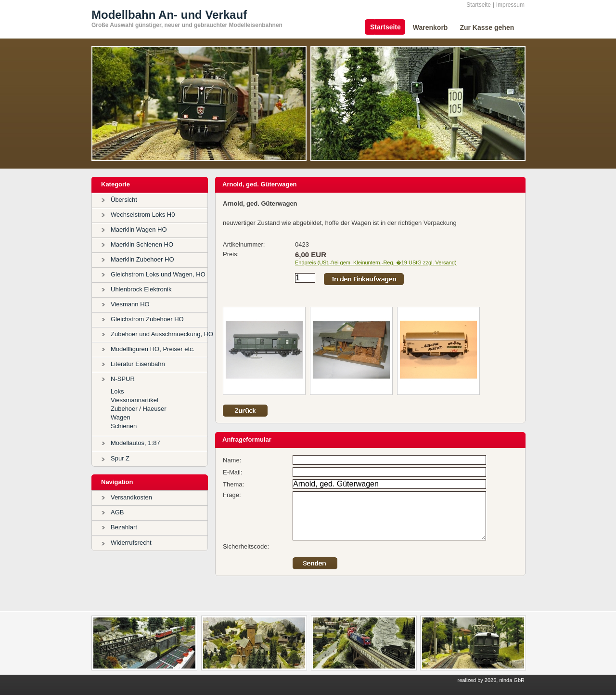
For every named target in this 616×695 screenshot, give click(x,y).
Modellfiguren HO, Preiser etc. (153, 349)
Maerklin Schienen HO (142, 244)
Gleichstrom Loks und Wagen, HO (158, 274)
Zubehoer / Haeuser (139, 409)
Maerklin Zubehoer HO (142, 259)
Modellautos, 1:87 (135, 443)
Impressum (510, 5)
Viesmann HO (130, 304)
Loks (117, 391)
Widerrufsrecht (131, 543)
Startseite (479, 5)
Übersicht (124, 200)
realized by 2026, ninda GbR (491, 680)
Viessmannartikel (135, 400)
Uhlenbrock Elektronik (141, 289)
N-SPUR (123, 379)
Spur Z (120, 458)
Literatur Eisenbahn (138, 364)
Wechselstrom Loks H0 (143, 215)
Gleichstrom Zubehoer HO (147, 319)
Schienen (124, 426)
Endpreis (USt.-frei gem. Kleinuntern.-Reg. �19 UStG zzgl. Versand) (376, 262)
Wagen (121, 417)
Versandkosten (131, 497)
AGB (117, 512)
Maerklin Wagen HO (139, 229)
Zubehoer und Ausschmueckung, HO (162, 334)
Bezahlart (124, 527)
